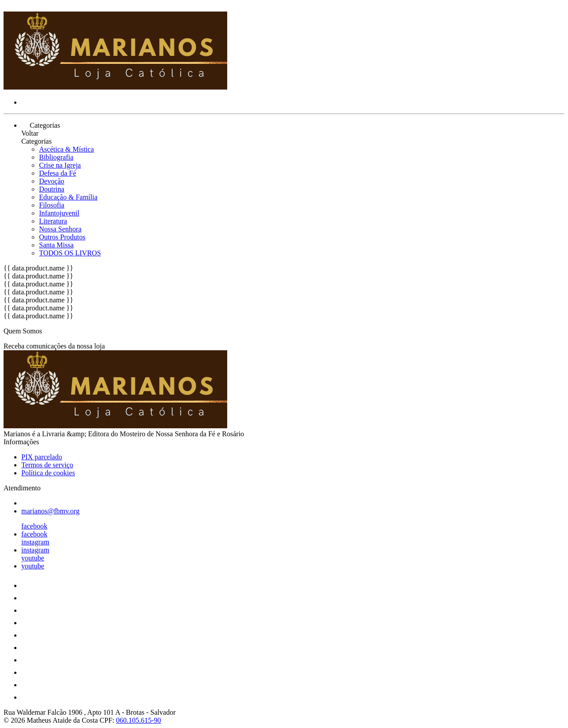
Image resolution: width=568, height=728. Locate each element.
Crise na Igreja (60, 165)
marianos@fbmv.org (50, 511)
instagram (35, 542)
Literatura (53, 221)
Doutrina (52, 189)
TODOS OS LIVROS (70, 253)
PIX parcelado (42, 457)
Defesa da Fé (58, 173)
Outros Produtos (62, 237)
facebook (34, 526)
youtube (33, 558)
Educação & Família (68, 197)
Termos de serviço (47, 465)
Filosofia (52, 205)
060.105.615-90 (139, 720)
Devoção (52, 181)
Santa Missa (56, 245)
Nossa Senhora (60, 229)
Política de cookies (48, 473)
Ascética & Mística (67, 149)
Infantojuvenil (59, 213)
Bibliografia (56, 157)
